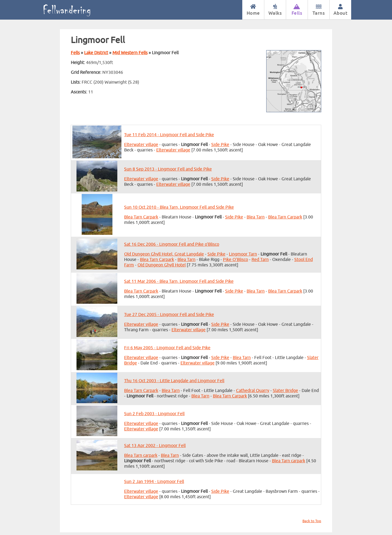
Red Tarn (260, 260)
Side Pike (220, 145)
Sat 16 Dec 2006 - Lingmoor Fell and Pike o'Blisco (172, 244)
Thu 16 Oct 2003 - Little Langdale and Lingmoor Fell (174, 381)
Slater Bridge (285, 391)
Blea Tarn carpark (141, 455)
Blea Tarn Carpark (141, 217)
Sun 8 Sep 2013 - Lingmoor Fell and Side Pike (168, 169)
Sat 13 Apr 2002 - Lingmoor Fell (155, 446)
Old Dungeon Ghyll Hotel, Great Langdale (164, 254)
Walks (275, 10)
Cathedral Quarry (253, 391)
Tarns (319, 10)
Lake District (96, 53)
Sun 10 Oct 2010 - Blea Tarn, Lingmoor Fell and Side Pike (179, 207)
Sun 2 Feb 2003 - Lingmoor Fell (154, 414)
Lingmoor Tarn (243, 254)
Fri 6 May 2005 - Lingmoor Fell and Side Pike (167, 348)
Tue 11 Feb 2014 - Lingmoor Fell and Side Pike (169, 135)
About (340, 10)
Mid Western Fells (130, 53)
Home (253, 10)
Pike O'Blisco (235, 260)
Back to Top (312, 521)
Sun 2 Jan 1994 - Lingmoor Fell (154, 482)
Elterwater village (141, 145)
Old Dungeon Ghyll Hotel (162, 265)
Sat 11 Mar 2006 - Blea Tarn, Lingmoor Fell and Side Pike (179, 281)
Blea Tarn (256, 217)
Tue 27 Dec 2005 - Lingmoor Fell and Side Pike (169, 315)
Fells (297, 10)
